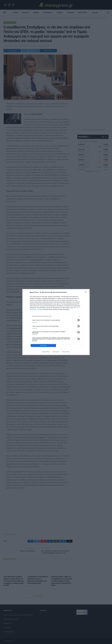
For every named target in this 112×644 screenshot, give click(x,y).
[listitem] (56, 316)
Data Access (56, 352)
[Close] (86, 292)
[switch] (78, 320)
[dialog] (56, 322)
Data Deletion (46, 352)
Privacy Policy (66, 352)
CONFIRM (43, 345)
